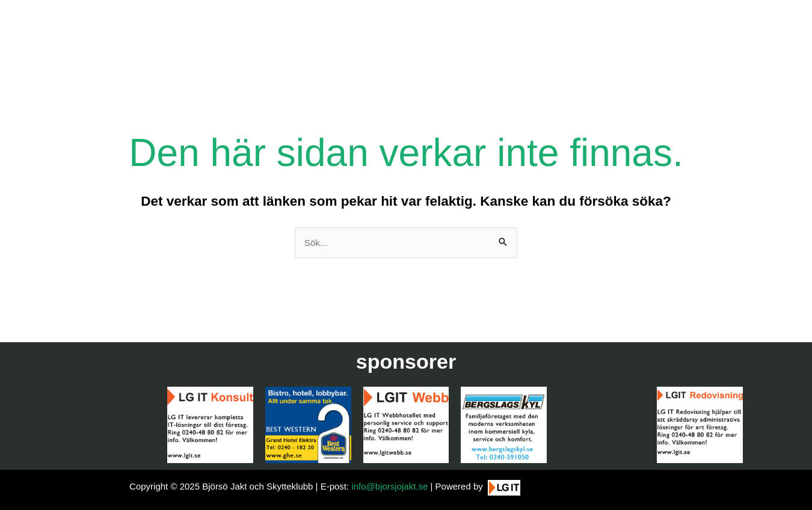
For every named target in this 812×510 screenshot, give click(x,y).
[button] (786, 493)
